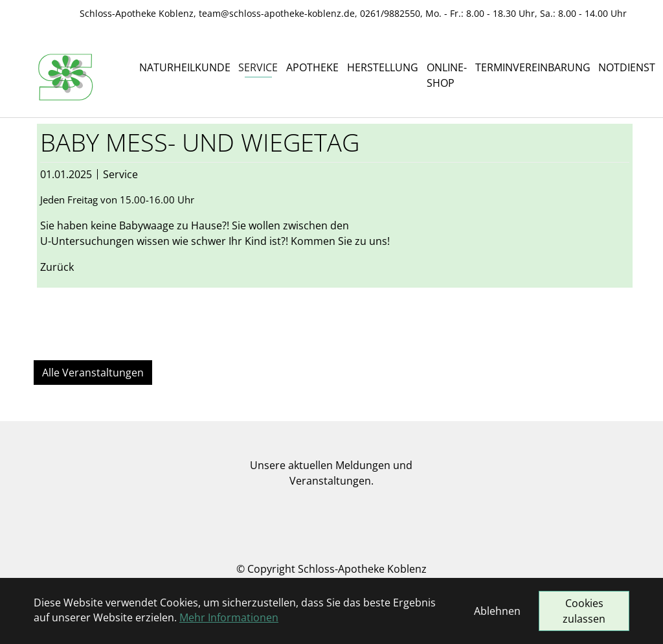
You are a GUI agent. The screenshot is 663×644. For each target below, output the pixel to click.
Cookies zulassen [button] (584, 611)
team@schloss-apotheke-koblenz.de (277, 13)
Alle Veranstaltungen (93, 373)
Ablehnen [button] (497, 611)
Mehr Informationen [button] (229, 617)
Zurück (57, 267)
